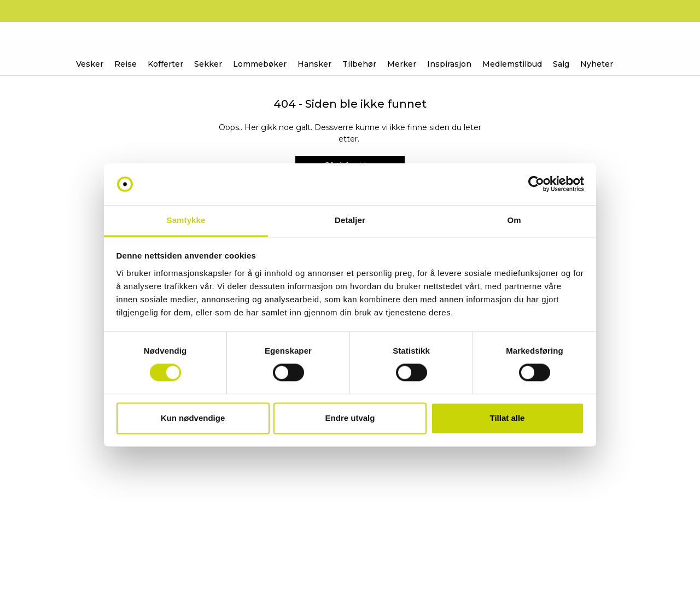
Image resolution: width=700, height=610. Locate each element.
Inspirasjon (449, 64)
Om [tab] (514, 220)
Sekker (208, 64)
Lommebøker (260, 64)
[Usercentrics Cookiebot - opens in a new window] (536, 184)
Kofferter (165, 64)
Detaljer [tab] (350, 220)
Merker (402, 64)
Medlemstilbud (512, 64)
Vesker (90, 64)
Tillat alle (507, 418)
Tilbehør (359, 64)
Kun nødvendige (193, 418)
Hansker (314, 64)
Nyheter (597, 64)
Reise (126, 64)
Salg (561, 64)
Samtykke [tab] (186, 220)
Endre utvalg (350, 418)
